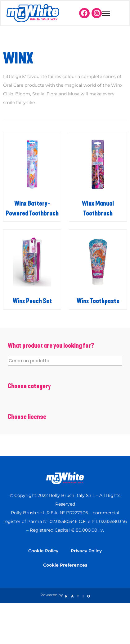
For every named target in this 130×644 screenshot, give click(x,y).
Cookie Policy (43, 551)
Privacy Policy (86, 551)
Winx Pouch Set (32, 301)
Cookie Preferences (65, 565)
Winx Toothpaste (98, 301)
